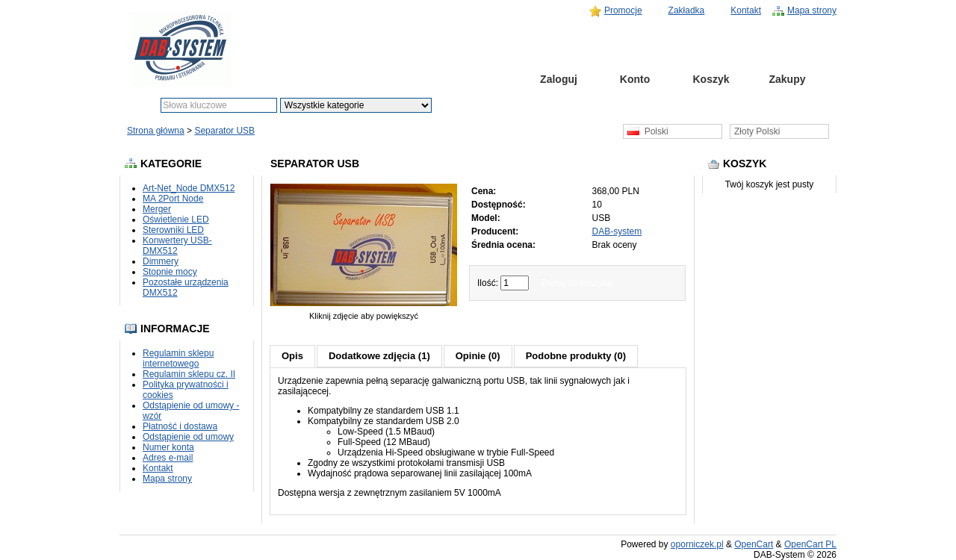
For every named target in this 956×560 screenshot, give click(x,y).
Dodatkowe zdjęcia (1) (379, 356)
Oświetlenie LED (176, 220)
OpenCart (754, 544)
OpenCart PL (810, 544)
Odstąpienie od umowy (188, 437)
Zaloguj (559, 79)
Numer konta (168, 447)
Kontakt (746, 10)
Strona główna (482, 79)
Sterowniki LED (173, 230)
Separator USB (224, 131)
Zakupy (787, 79)
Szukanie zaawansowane (543, 105)
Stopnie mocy (170, 272)
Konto (635, 79)
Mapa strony (812, 10)
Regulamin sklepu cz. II (189, 374)
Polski (648, 131)
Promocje (623, 10)
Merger (157, 209)
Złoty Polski (757, 131)
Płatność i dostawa (180, 426)
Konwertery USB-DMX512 (177, 246)
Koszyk (711, 79)
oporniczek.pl (697, 544)
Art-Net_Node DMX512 (189, 188)
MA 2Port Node (173, 199)
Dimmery (161, 261)
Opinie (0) (478, 356)
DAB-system (617, 231)
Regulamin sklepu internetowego (178, 358)
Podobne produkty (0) (576, 356)
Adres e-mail (168, 458)
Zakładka (687, 10)
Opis (292, 356)
